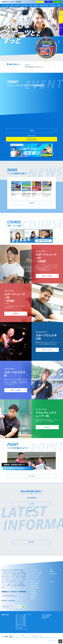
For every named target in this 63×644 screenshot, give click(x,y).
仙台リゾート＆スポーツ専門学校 (21, 618)
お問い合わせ (52, 583)
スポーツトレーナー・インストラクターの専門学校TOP (24, 616)
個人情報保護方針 (34, 637)
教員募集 (22, 637)
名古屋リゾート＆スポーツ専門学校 (21, 621)
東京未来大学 (44, 620)
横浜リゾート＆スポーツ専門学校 (21, 620)
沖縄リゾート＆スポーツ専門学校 (21, 625)
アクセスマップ (32, 2)
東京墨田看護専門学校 (45, 619)
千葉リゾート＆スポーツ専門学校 (21, 619)
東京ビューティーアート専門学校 (21, 627)
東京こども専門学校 (19, 629)
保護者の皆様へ (34, 598)
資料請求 (49, 2)
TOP (60, 641)
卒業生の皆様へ (34, 594)
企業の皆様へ (33, 600)
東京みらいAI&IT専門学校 (46, 618)
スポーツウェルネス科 (35, 577)
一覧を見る (32, 132)
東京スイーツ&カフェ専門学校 (47, 616)
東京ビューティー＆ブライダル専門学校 (22, 628)
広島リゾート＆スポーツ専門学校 (21, 623)
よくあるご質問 (34, 2)
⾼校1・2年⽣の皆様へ (35, 585)
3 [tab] (2, 13)
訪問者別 (59, 5)
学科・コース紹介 (6, 5)
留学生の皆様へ (53, 5)
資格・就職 (17, 5)
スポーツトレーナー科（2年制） (37, 573)
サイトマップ (27, 637)
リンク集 (18, 637)
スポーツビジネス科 (35, 579)
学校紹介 (12, 5)
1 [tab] (2, 9)
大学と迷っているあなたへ (36, 583)
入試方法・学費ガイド (25, 5)
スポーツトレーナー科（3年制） (37, 575)
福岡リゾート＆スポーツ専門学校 (21, 624)
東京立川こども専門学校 (19, 630)
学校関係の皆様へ (34, 596)
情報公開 (18, 639)
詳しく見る (32, 478)
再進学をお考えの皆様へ (44, 5)
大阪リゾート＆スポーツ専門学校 (21, 622)
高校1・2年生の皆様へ (34, 5)
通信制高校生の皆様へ (35, 587)
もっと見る (32, 506)
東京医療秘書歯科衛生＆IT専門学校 (21, 626)
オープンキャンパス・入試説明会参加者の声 (32, 140)
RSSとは (40, 637)
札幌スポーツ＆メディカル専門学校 (21, 617)
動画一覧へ (32, 544)
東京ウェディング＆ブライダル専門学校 (22, 631)
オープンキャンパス (40, 2)
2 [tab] (2, 11)
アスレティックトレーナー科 (36, 581)
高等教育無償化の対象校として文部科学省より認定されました (40, 639)
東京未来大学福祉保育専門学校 (47, 617)
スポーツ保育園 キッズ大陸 (25, 639)
